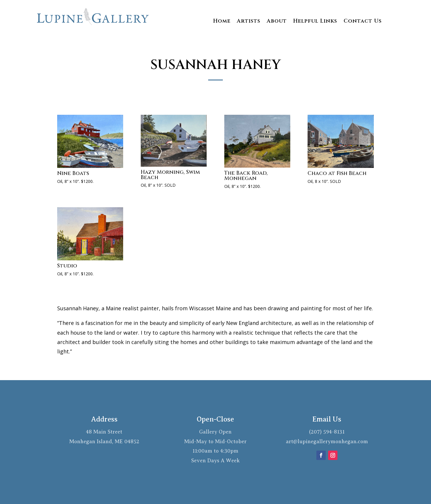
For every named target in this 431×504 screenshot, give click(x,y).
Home (222, 22)
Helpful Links (315, 22)
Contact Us (363, 22)
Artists (249, 22)
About (277, 22)
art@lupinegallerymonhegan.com (327, 441)
